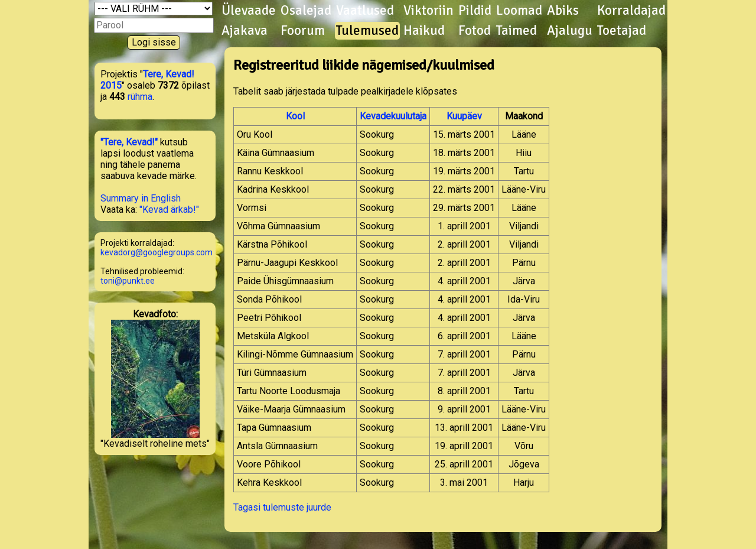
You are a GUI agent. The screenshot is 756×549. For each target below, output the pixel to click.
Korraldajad (631, 11)
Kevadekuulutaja (393, 116)
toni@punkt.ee (128, 281)
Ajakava (245, 31)
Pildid (475, 11)
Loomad (519, 11)
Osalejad (306, 11)
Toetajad (622, 31)
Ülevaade (249, 11)
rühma (140, 97)
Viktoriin (428, 11)
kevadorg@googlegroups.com (157, 252)
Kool (295, 116)
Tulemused (367, 31)
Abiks (563, 11)
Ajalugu (570, 31)
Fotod (475, 31)
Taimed (517, 31)
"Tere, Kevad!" (129, 142)
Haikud (424, 31)
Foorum (303, 31)
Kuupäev (464, 116)
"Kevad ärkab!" (169, 209)
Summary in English (141, 198)
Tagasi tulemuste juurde (282, 507)
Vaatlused (365, 11)
